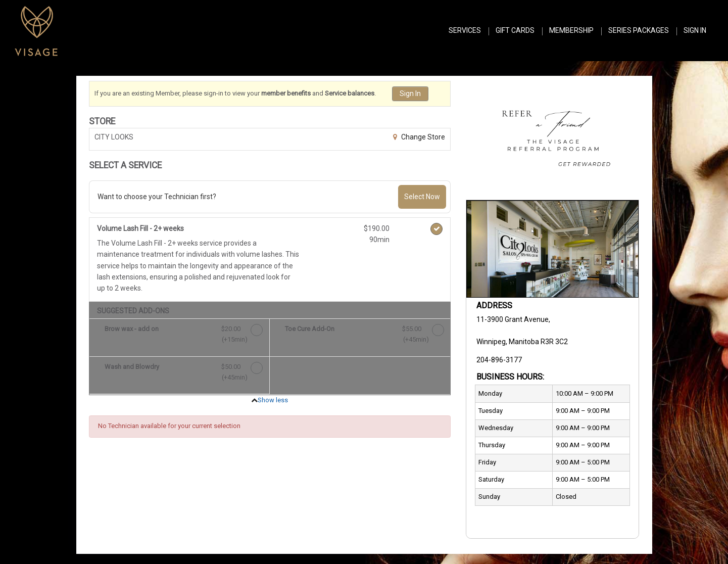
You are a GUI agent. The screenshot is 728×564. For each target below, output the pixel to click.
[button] (552, 135)
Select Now (422, 197)
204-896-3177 (499, 360)
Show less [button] (273, 400)
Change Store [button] (422, 137)
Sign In (410, 93)
